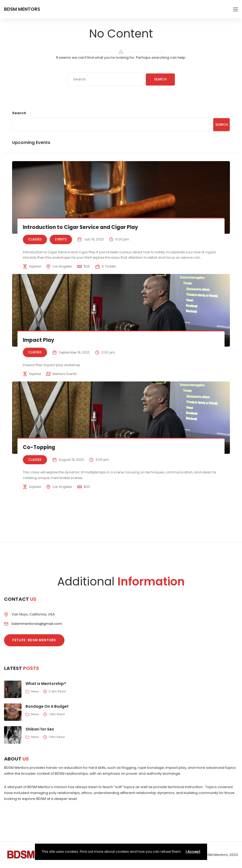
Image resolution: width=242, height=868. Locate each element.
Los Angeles (62, 266)
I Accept (193, 852)
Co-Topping (39, 447)
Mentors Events (65, 374)
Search (160, 79)
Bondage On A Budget (47, 706)
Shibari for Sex (40, 729)
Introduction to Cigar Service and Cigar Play (82, 227)
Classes (35, 239)
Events (61, 239)
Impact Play (39, 340)
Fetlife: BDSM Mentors (34, 640)
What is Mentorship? (46, 684)
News (35, 691)
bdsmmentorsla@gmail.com (37, 624)
